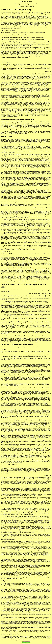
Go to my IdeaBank (26, 643)
